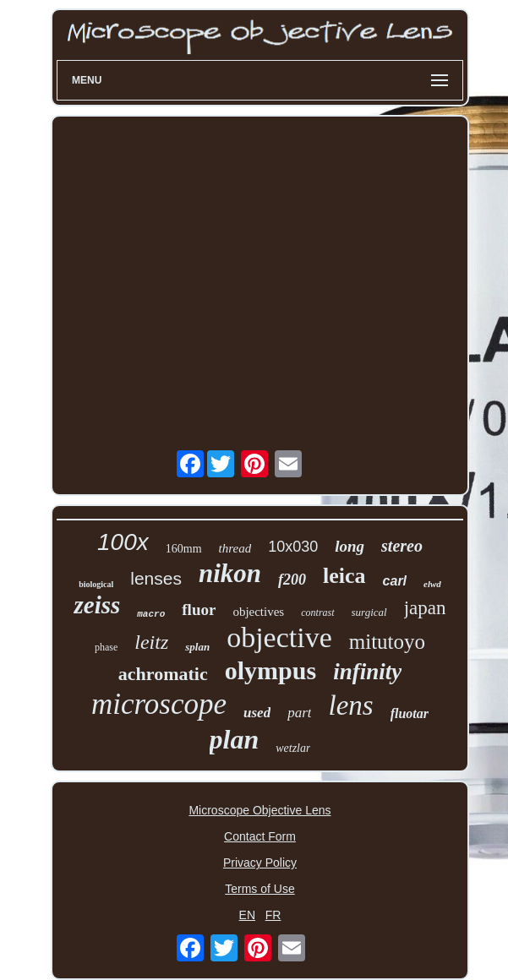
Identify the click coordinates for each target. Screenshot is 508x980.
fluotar (410, 713)
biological (96, 584)
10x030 (293, 547)
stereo (402, 546)
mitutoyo (387, 642)
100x (123, 542)
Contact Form (260, 836)
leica (344, 576)
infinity (367, 672)
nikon (230, 573)
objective (279, 637)
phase (106, 647)
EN (247, 915)
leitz (151, 642)
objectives (258, 612)
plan (235, 739)
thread (235, 548)
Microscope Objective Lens (259, 810)
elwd (432, 584)
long (350, 546)
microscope (159, 704)
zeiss (97, 605)
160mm (184, 549)
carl (395, 581)
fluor (199, 610)
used (257, 713)
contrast (317, 612)
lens (350, 705)
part (299, 713)
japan (425, 608)
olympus (270, 670)
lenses (156, 578)
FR (273, 915)
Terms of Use (259, 889)
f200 (292, 580)
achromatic (163, 674)
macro (151, 614)
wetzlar (293, 748)
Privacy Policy (260, 863)
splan (197, 647)
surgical (369, 612)
